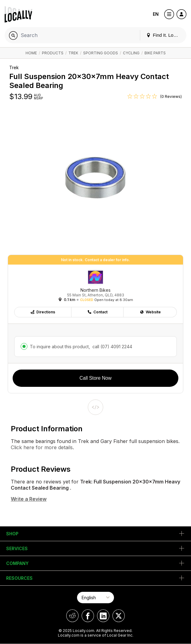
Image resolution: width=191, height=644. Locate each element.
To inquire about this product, (81, 347)
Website (150, 312)
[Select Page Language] (95, 598)
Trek (73, 53)
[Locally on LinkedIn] (103, 616)
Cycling (131, 53)
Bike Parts (155, 53)
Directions (43, 312)
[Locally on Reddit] (72, 616)
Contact (97, 312)
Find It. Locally (165, 35)
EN (156, 14)
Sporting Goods (101, 53)
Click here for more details (42, 447)
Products (53, 53)
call (112, 347)
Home (31, 53)
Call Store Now (95, 378)
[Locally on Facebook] (88, 616)
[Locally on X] (119, 616)
